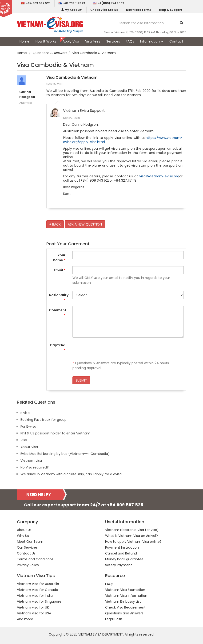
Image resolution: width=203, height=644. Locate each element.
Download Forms (139, 10)
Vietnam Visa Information (126, 596)
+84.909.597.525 (36, 3)
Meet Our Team (30, 542)
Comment (58, 313)
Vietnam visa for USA (34, 613)
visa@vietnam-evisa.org (159, 176)
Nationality (59, 298)
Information (152, 41)
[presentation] (108, 350)
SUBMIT (81, 380)
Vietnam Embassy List (123, 601)
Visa (24, 440)
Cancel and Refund (121, 553)
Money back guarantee (124, 559)
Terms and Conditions (35, 559)
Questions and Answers (124, 613)
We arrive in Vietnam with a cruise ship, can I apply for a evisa (71, 474)
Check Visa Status (104, 10)
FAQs (130, 41)
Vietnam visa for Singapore (39, 601)
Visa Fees (93, 41)
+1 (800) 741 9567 (109, 3)
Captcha (58, 348)
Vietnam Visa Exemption (125, 590)
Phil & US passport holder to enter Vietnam (55, 433)
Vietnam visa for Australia (38, 584)
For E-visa (28, 426)
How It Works (46, 41)
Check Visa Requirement (125, 607)
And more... (26, 619)
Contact (176, 41)
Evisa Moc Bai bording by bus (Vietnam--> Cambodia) (65, 454)
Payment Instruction (122, 547)
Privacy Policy (28, 565)
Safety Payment (119, 565)
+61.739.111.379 (72, 3)
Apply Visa (71, 41)
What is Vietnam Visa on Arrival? (131, 536)
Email (60, 270)
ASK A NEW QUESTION (85, 224)
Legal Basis (114, 619)
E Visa (25, 413)
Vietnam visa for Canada (38, 590)
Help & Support (171, 10)
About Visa (29, 447)
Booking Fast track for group (44, 420)
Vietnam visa (31, 461)
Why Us (23, 536)
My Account (72, 10)
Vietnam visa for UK (33, 607)
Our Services (27, 547)
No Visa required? (35, 467)
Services (113, 41)
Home (24, 41)
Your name (59, 258)
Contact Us (26, 553)
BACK (55, 224)
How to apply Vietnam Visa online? (133, 542)
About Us (24, 530)
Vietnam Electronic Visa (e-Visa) (132, 530)
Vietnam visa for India (35, 596)
